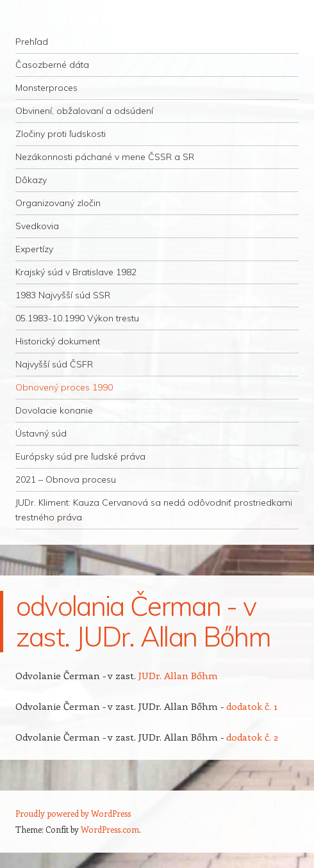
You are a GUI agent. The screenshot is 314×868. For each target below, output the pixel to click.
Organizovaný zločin (58, 203)
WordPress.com (110, 829)
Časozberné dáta (52, 65)
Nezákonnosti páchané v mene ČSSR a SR (105, 157)
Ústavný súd (41, 433)
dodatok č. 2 (252, 737)
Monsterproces (46, 88)
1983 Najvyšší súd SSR (63, 295)
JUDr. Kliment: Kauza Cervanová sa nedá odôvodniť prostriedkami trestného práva (154, 510)
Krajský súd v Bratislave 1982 (76, 272)
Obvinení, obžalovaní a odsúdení (84, 111)
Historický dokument (58, 341)
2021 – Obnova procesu (66, 479)
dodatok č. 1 (252, 706)
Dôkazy (31, 180)
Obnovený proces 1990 (64, 387)
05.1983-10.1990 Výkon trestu (77, 318)
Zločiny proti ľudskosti (61, 134)
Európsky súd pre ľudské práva (80, 456)
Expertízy (34, 249)
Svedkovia (37, 226)
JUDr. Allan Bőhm (178, 675)
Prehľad (32, 42)
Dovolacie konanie (54, 410)
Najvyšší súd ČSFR (54, 364)
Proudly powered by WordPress (73, 813)
